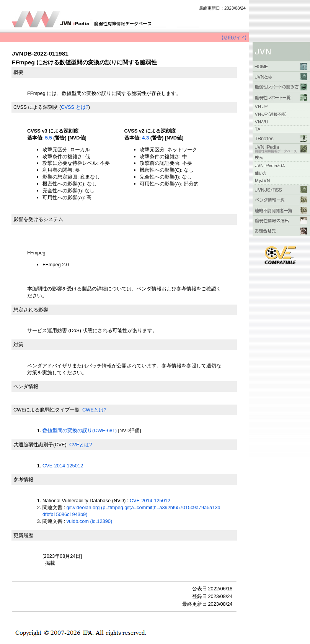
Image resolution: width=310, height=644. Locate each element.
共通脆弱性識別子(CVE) (40, 445)
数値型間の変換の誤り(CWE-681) (80, 430)
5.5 (49, 138)
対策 (18, 345)
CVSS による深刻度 (36, 107)
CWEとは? (94, 410)
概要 (18, 72)
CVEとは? (81, 445)
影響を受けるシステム (38, 219)
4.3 (145, 138)
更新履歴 (23, 535)
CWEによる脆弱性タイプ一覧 (46, 410)
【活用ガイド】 (234, 38)
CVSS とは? (75, 107)
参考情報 (23, 479)
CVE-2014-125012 (63, 466)
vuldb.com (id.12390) (90, 521)
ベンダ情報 (26, 386)
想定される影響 (31, 310)
